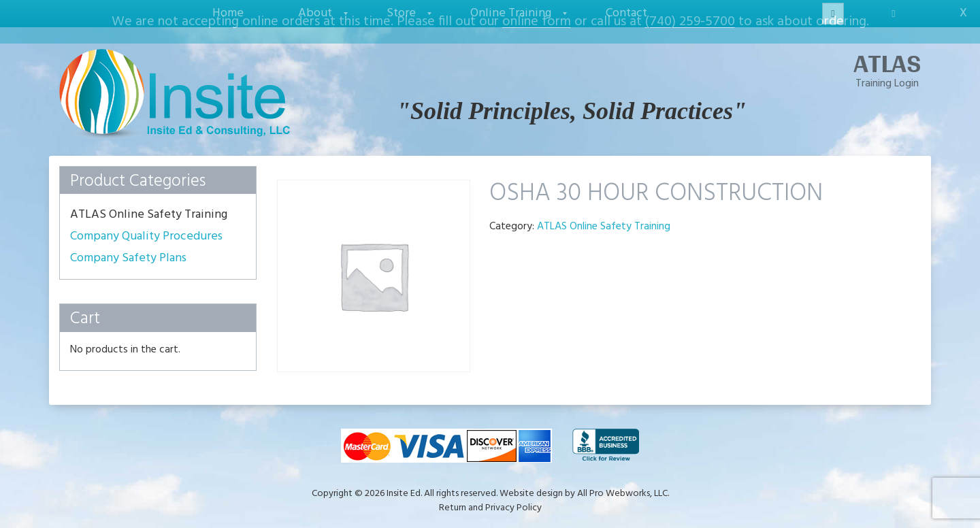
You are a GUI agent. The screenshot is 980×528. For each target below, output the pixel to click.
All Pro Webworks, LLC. (623, 485)
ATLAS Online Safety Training (604, 218)
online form (537, 22)
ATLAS (887, 54)
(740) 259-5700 (690, 22)
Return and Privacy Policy (490, 500)
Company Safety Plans (128, 250)
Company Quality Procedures (146, 228)
